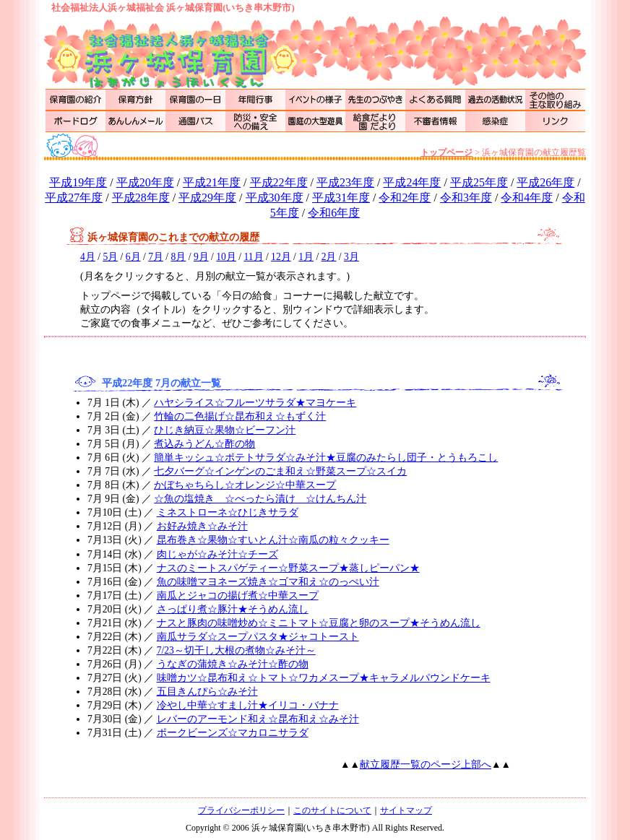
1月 (306, 257)
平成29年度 (207, 198)
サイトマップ (406, 810)
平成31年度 (341, 198)
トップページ (446, 152)
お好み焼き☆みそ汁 (202, 526)
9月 (201, 257)
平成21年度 (212, 182)
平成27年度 (74, 198)
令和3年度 (466, 198)
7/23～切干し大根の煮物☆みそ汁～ (236, 650)
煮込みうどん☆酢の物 (204, 444)
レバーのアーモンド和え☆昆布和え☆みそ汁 (258, 719)
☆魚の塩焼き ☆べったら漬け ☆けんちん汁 (260, 499)
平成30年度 (275, 198)
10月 (226, 257)
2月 (329, 257)
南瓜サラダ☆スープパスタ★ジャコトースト (258, 637)
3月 (351, 257)
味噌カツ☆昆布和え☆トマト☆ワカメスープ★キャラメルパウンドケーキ (324, 678)
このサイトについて (332, 810)
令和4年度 (527, 198)
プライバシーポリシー (241, 810)
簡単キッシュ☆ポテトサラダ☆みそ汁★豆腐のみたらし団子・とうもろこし (326, 458)
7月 (156, 257)
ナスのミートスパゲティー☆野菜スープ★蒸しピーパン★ (288, 568)
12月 (281, 257)
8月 (179, 257)
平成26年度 (545, 182)
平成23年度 (345, 182)
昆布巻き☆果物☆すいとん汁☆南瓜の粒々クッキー (273, 540)
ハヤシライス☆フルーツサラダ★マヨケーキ (255, 403)
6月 (133, 257)
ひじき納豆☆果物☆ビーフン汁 (225, 430)
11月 (253, 257)
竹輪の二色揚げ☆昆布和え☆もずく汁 (240, 416)
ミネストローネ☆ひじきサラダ (228, 512)
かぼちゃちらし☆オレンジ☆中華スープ (245, 485)
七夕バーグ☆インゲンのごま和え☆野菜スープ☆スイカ (280, 471)
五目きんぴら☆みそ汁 (207, 692)
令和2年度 (405, 198)
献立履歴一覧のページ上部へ (426, 765)
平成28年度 (141, 198)
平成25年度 (479, 182)
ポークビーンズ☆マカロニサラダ (233, 733)
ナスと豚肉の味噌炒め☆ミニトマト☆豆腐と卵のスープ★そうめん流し (319, 623)
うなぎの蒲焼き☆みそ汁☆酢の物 (233, 664)
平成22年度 (279, 182)
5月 (110, 257)
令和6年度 (334, 213)
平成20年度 (145, 182)
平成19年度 (78, 182)
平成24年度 (412, 182)
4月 (88, 257)
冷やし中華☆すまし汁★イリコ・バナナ (248, 705)
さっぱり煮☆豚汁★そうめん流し (233, 609)
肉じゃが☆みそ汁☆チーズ (217, 554)
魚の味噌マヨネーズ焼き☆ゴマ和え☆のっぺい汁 (268, 582)
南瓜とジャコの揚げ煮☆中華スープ (238, 596)
